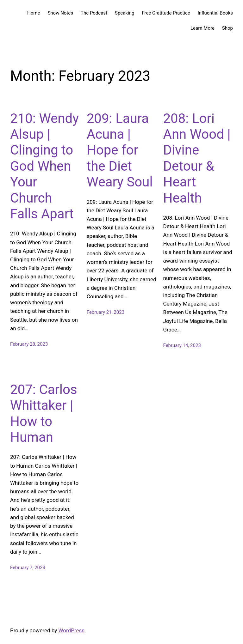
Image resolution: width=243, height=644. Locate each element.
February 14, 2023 (182, 345)
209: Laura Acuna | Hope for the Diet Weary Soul (120, 150)
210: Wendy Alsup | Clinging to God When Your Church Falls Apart (44, 166)
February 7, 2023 (28, 568)
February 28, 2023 (29, 344)
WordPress (72, 630)
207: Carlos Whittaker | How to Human (44, 413)
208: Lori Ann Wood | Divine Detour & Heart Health (197, 158)
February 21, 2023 (106, 312)
